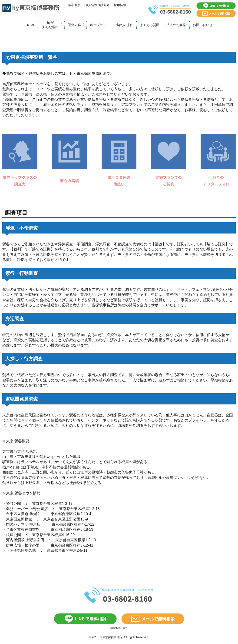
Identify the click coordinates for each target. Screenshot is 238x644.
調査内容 (74, 25)
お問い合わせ (203, 25)
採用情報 (120, 5)
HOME (30, 25)
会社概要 (74, 5)
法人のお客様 (176, 25)
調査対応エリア (119, 628)
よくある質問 (150, 25)
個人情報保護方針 (97, 5)
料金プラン (98, 25)
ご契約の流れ (123, 25)
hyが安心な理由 (50, 25)
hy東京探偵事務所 (111, 637)
